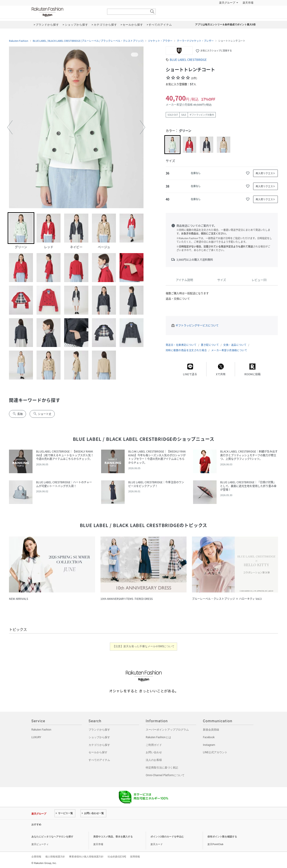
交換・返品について (235, 345)
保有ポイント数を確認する (222, 837)
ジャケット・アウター (160, 41)
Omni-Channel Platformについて (165, 775)
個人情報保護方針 (55, 857)
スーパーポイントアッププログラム (167, 730)
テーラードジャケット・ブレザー (195, 41)
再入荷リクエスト (265, 173)
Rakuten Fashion (66, 12)
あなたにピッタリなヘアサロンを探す (52, 837)
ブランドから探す (99, 730)
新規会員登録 (211, 730)
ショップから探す (99, 737)
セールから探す (98, 752)
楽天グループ (227, 3)
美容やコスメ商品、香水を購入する (113, 837)
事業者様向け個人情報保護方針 (86, 857)
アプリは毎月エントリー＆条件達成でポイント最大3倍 (225, 25)
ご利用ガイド (154, 745)
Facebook (209, 737)
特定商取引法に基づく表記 (162, 768)
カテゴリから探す (99, 745)
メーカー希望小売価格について (229, 350)
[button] (10, 127)
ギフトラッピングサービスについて (197, 325)
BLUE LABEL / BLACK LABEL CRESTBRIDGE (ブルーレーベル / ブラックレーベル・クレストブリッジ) (88, 41)
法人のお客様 (154, 760)
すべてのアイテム (99, 760)
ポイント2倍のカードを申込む (167, 837)
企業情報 (36, 857)
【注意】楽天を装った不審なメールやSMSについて (144, 646)
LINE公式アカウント (215, 752)
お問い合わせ (154, 752)
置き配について (210, 345)
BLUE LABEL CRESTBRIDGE (188, 60)
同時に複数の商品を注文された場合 (186, 350)
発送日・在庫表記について (181, 345)
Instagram (209, 745)
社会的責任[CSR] (117, 857)
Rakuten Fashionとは (158, 737)
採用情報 (135, 857)
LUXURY (36, 737)
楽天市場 (248, 3)
